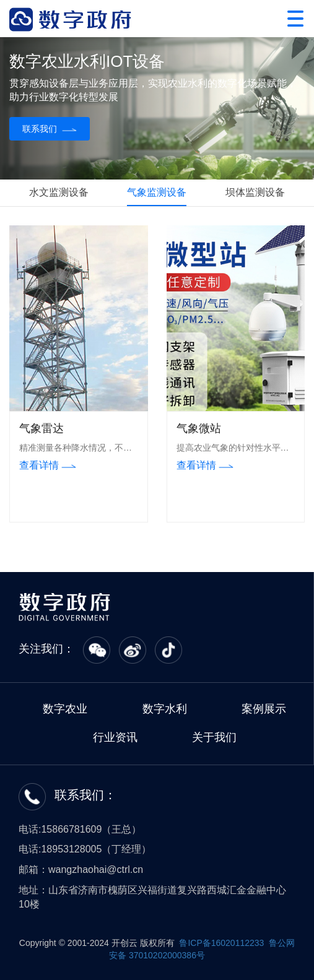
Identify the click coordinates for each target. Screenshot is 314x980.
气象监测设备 (157, 192)
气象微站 (199, 428)
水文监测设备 (59, 192)
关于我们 (214, 737)
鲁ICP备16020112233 (221, 943)
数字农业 (65, 709)
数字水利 (165, 709)
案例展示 (264, 709)
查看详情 (48, 465)
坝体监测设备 (255, 192)
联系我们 (50, 129)
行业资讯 (115, 737)
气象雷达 (41, 428)
